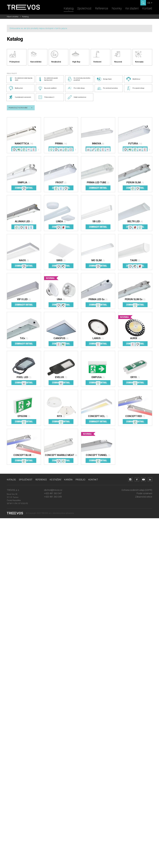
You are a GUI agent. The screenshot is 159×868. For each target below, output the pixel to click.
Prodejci (80, 480)
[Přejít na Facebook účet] (137, 480)
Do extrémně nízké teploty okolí (20, 79)
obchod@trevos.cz (53, 490)
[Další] (38, 150)
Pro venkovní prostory (107, 88)
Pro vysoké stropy (135, 88)
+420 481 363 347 (53, 493)
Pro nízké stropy (76, 88)
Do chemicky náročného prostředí (79, 79)
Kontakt (147, 8)
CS (149, 3)
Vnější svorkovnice (77, 97)
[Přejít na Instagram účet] (130, 480)
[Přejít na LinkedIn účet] (150, 480)
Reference (102, 8)
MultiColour (133, 79)
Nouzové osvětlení (47, 88)
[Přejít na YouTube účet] (143, 480)
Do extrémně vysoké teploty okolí (48, 79)
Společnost (84, 8)
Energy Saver (104, 79)
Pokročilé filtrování (21, 108)
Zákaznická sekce (144, 497)
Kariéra (68, 480)
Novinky (117, 8)
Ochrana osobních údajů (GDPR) (137, 490)
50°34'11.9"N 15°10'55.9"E (17, 503)
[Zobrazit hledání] (143, 3)
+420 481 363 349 (53, 497)
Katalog (69, 8)
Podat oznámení (144, 493)
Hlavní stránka (13, 17)
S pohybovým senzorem (20, 97)
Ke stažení (132, 8)
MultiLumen (16, 88)
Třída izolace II (46, 97)
